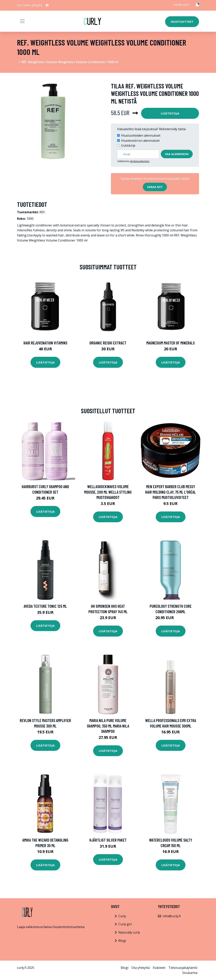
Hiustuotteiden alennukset (141, 135)
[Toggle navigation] (22, 21)
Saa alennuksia (177, 154)
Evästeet (159, 968)
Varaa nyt (155, 187)
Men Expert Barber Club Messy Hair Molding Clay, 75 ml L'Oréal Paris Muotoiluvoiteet (171, 492)
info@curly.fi (181, 5)
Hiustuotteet (182, 22)
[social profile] (47, 5)
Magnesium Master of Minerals (171, 343)
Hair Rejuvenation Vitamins (45, 343)
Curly (122, 916)
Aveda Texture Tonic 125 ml (45, 606)
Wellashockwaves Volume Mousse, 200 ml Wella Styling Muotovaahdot (108, 492)
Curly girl (125, 924)
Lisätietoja (170, 113)
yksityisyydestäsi (140, 161)
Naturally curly (129, 932)
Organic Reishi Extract (108, 343)
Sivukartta (190, 973)
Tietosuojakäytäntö (183, 968)
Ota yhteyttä (141, 968)
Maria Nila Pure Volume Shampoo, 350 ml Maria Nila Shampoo (108, 726)
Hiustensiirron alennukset (140, 141)
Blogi (122, 941)
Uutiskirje (128, 145)
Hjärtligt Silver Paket (108, 840)
